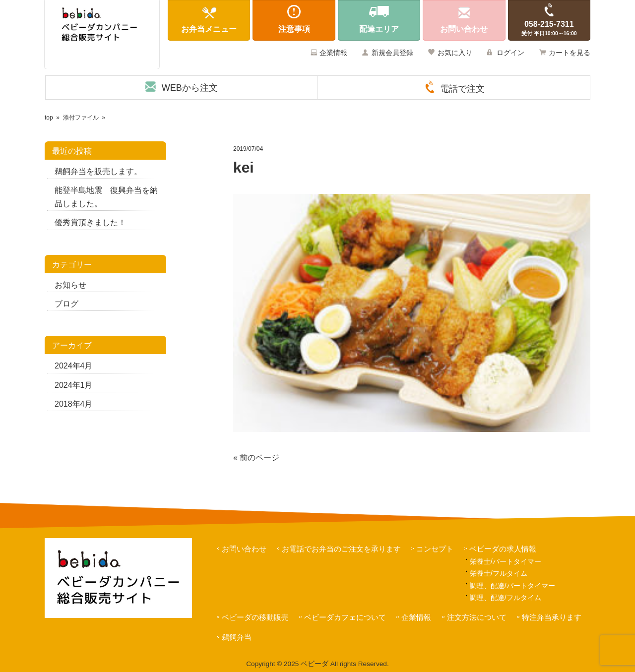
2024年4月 (74, 366)
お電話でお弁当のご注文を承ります (341, 549)
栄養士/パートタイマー (506, 561)
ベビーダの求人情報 (503, 549)
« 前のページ (256, 458)
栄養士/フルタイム (499, 573)
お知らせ (70, 285)
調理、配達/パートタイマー (512, 586)
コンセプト (435, 549)
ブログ (66, 304)
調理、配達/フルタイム (506, 598)
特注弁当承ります (552, 617)
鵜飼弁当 (237, 637)
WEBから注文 (190, 88)
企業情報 (333, 53)
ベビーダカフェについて (345, 617)
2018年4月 (74, 404)
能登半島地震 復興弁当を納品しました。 (106, 197)
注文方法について (477, 617)
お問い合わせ (244, 549)
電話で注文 (462, 89)
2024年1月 (74, 385)
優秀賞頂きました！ (90, 222)
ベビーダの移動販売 (255, 617)
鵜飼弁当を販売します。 (98, 171)
